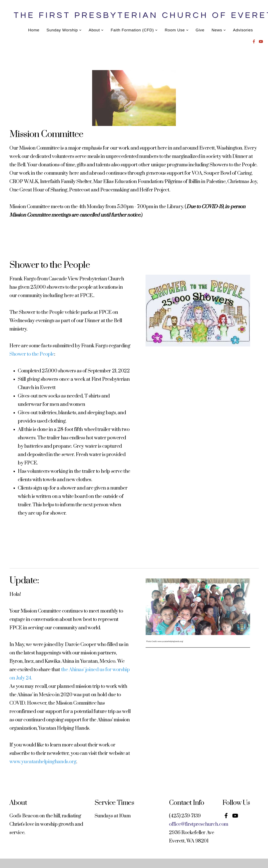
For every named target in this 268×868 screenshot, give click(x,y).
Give (200, 30)
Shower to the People (32, 354)
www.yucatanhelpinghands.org (43, 762)
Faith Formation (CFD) (134, 30)
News (219, 30)
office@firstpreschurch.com (199, 824)
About (96, 30)
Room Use (177, 30)
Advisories (243, 30)
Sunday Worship (64, 30)
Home (34, 30)
